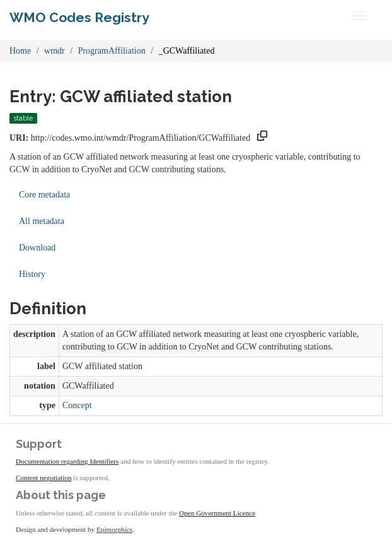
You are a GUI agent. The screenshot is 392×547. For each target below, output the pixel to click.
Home (20, 51)
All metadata (42, 221)
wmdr (55, 51)
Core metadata (44, 195)
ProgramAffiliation (112, 51)
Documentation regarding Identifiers (67, 461)
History (32, 274)
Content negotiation (44, 478)
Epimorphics (114, 529)
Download (37, 248)
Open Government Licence (217, 513)
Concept (77, 405)
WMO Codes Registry (79, 17)
